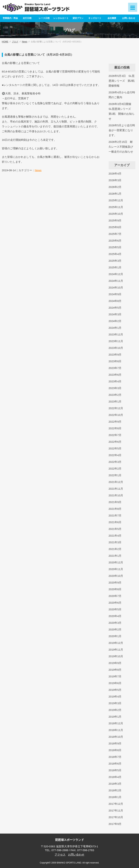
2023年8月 (115, 361)
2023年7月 (115, 368)
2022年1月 (115, 475)
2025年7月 (115, 234)
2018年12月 (116, 723)
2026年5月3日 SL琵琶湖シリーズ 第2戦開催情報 (122, 81)
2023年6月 (115, 375)
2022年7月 (115, 435)
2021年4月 (115, 536)
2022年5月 (115, 448)
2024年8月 (115, 301)
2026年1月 (115, 194)
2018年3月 (115, 784)
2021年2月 (115, 549)
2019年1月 (115, 717)
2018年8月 (115, 750)
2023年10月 (116, 348)
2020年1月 (115, 636)
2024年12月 (116, 274)
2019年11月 (116, 650)
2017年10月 (116, 817)
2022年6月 (115, 442)
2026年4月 (115, 174)
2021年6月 (115, 522)
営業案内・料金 (10, 18)
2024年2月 (115, 321)
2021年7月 (115, 515)
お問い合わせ (129, 18)
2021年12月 (116, 482)
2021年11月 (116, 489)
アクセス (60, 854)
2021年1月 (115, 556)
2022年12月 (116, 408)
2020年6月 (115, 603)
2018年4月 (115, 777)
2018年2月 (115, 790)
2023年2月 (115, 395)
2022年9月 (115, 422)
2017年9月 (115, 824)
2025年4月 (115, 254)
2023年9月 (115, 355)
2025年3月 (115, 261)
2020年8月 (115, 589)
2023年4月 (115, 381)
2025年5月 (115, 247)
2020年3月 (115, 623)
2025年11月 (116, 207)
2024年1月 (115, 328)
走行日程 (27, 18)
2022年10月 (116, 415)
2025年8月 (115, 227)
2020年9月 (115, 583)
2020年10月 (116, 576)
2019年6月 (115, 683)
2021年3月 (115, 542)
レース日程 (44, 18)
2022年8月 (115, 428)
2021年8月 (115, 509)
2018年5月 (115, 770)
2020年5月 (115, 609)
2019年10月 (116, 656)
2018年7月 (115, 757)
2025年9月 (115, 220)
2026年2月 (115, 187)
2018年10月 (116, 737)
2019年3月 (115, 703)
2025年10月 (116, 214)
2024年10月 (116, 287)
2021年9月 (115, 502)
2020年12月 (116, 562)
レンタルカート (61, 18)
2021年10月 (116, 495)
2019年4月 (115, 696)
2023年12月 (116, 334)
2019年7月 (115, 676)
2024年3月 (115, 314)
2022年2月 (115, 469)
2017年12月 (116, 804)
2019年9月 (115, 663)
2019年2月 (115, 710)
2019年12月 (116, 643)
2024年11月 (116, 281)
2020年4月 (115, 616)
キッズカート (95, 18)
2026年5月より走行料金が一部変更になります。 (122, 130)
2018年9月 (115, 743)
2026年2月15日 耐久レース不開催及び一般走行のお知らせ (121, 147)
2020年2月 (115, 629)
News (38, 170)
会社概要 (112, 18)
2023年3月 (115, 388)
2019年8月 (115, 670)
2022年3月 (115, 462)
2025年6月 (115, 241)
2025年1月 (115, 267)
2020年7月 (115, 596)
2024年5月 (115, 308)
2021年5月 (115, 529)
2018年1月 (115, 797)
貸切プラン (78, 18)
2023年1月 (115, 401)
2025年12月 (116, 200)
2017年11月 (116, 810)
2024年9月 (115, 294)
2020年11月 (116, 569)
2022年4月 (115, 455)
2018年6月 (115, 764)
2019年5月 (115, 690)
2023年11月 (116, 341)
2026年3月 (115, 180)
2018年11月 (116, 730)
